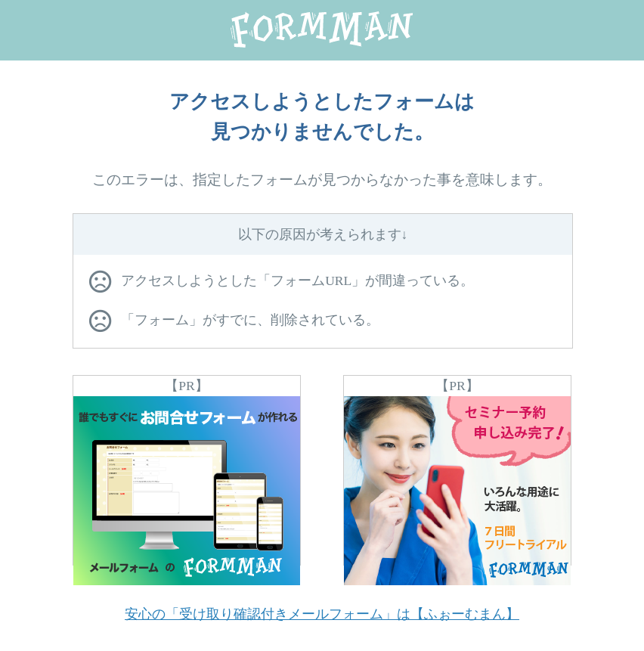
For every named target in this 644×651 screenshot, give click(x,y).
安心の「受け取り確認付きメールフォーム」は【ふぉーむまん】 (322, 614)
